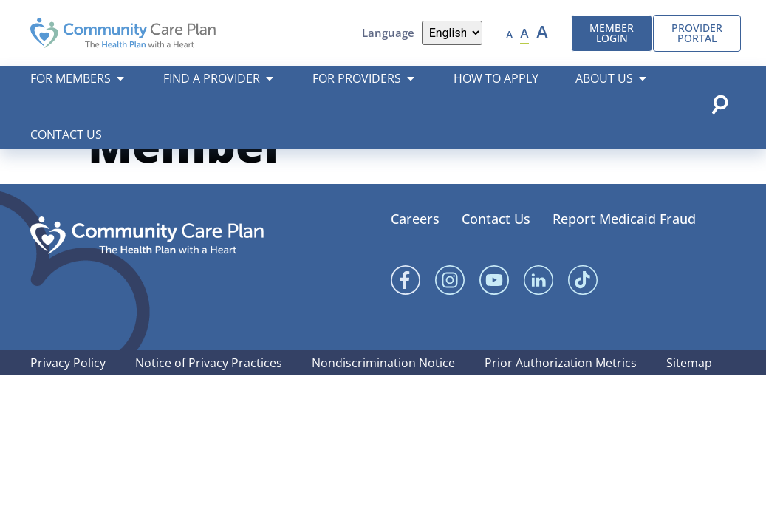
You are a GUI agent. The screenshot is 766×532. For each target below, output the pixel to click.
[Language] (452, 33)
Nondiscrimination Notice (383, 400)
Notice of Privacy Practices (209, 400)
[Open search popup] (719, 104)
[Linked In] (538, 317)
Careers (415, 256)
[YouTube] (494, 317)
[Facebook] (406, 317)
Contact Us (496, 256)
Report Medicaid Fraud (624, 256)
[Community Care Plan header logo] (123, 33)
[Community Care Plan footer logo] (147, 272)
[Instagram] (450, 317)
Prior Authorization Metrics (561, 400)
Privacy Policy (68, 400)
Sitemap (689, 400)
